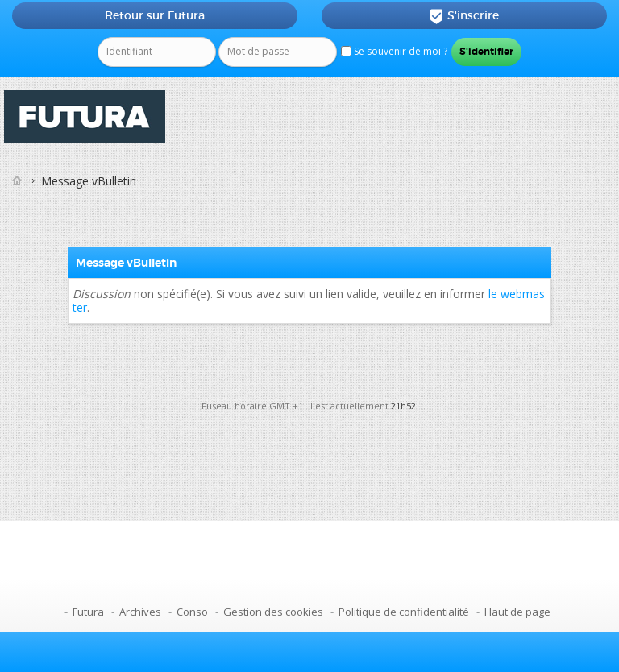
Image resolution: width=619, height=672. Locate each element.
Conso (192, 612)
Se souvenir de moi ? (394, 51)
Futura (88, 612)
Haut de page (517, 612)
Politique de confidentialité (404, 612)
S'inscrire (464, 16)
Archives (140, 612)
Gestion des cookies (273, 612)
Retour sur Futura (155, 15)
